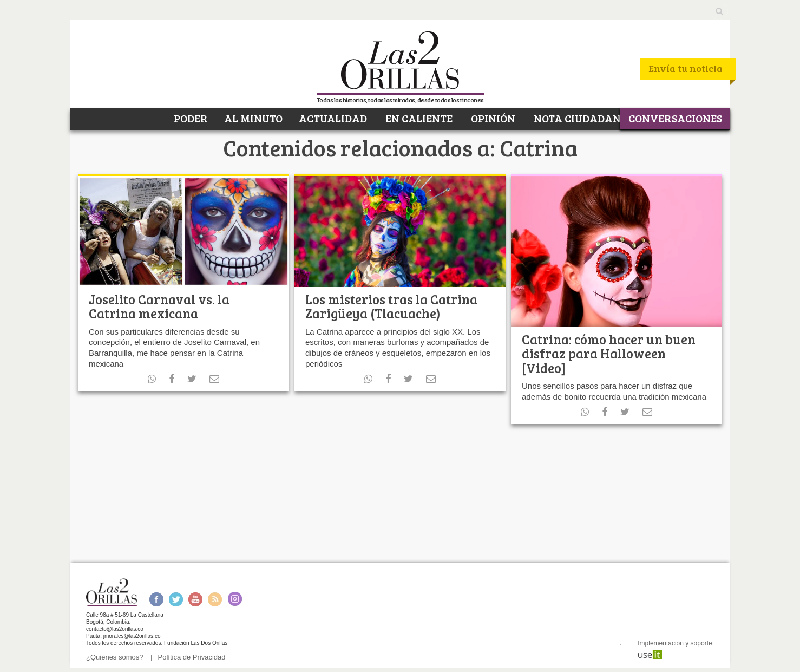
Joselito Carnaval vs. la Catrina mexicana (159, 306)
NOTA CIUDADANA (580, 118)
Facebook (156, 599)
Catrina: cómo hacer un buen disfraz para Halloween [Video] (609, 354)
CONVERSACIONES (675, 118)
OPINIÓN (492, 118)
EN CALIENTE (418, 118)
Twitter (176, 599)
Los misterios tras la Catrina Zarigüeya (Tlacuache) (391, 306)
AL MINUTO (253, 118)
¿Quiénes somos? (115, 657)
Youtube (195, 599)
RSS (215, 599)
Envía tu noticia (686, 68)
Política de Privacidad (192, 657)
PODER (190, 118)
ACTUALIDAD (333, 118)
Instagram (235, 599)
